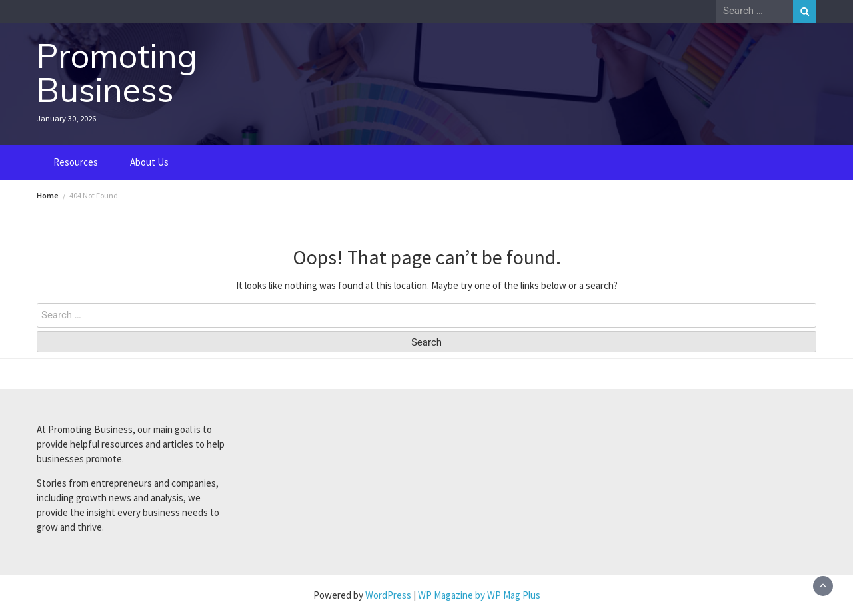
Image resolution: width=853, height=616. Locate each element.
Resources (76, 162)
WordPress (388, 595)
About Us (149, 162)
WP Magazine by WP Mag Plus (479, 595)
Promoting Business (117, 73)
